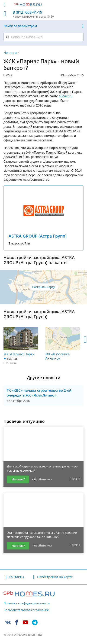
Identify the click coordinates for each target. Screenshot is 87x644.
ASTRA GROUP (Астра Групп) (38, 236)
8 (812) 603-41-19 (27, 12)
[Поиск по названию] (43, 37)
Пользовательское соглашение (26, 610)
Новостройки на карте (55, 577)
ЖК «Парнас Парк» (21, 342)
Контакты (16, 577)
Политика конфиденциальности (27, 603)
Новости (10, 53)
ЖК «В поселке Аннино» (63, 344)
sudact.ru (66, 96)
